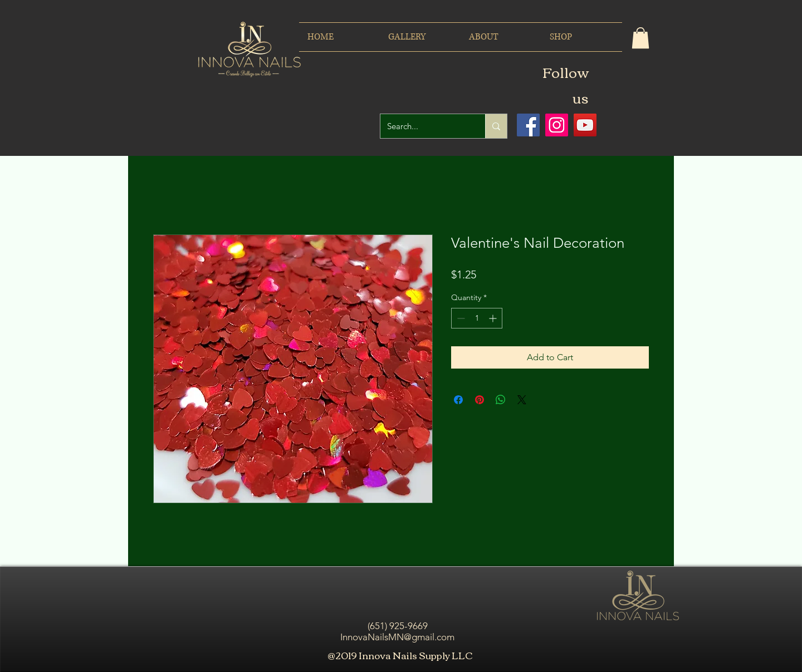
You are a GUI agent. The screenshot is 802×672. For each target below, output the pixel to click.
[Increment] (494, 318)
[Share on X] (522, 400)
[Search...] (424, 126)
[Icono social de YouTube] (585, 125)
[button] (640, 38)
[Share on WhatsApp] (501, 400)
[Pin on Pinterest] (480, 400)
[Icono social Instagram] (557, 125)
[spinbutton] (477, 318)
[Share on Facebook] (458, 400)
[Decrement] (460, 318)
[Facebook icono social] (528, 125)
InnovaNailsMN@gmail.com (397, 637)
